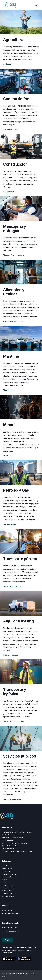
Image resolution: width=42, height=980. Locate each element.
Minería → (7, 456)
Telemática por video (9, 849)
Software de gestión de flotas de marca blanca (18, 851)
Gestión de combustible (10, 835)
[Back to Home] (10, 5)
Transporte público (9, 888)
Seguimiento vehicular (10, 846)
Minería (5, 882)
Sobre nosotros (7, 911)
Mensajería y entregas (10, 874)
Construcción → (10, 192)
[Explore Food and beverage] (21, 272)
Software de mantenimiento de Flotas (15, 843)
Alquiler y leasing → (11, 655)
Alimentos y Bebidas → (13, 321)
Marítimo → (8, 390)
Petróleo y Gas (7, 885)
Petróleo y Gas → (10, 524)
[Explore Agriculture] (21, 22)
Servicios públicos (8, 896)
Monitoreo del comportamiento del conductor (17, 832)
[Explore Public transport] (21, 541)
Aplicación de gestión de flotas (13, 838)
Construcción (7, 871)
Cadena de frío (7, 869)
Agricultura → (9, 64)
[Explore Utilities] (21, 738)
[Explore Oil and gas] (21, 473)
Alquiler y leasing (8, 891)
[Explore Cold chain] (21, 81)
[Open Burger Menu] (36, 5)
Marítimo (5, 880)
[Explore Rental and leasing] (21, 603)
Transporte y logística (9, 893)
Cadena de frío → (10, 129)
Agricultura (6, 866)
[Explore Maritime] (21, 339)
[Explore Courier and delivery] (21, 209)
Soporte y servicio (8, 840)
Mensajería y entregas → (14, 255)
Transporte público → (12, 586)
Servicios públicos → (12, 799)
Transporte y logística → (13, 721)
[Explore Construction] (21, 147)
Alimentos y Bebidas (9, 877)
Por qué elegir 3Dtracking (11, 913)
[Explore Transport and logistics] (21, 672)
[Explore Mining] (21, 407)
